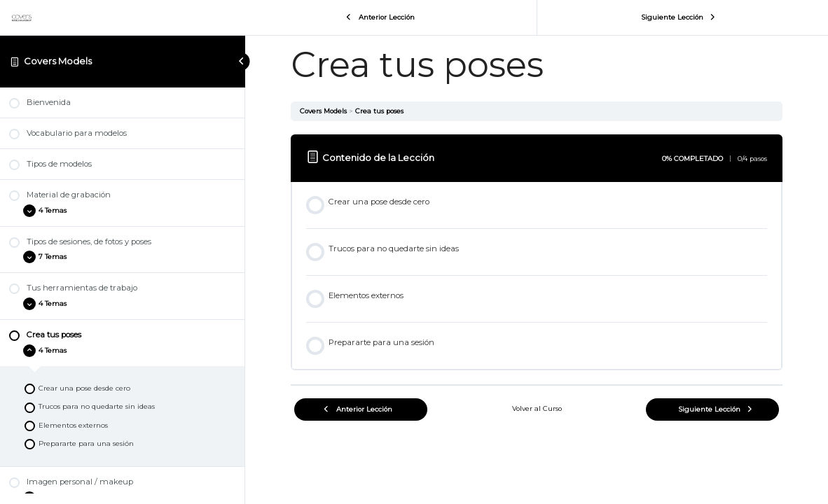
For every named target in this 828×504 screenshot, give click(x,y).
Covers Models (58, 61)
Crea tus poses (379, 111)
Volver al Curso (537, 408)
